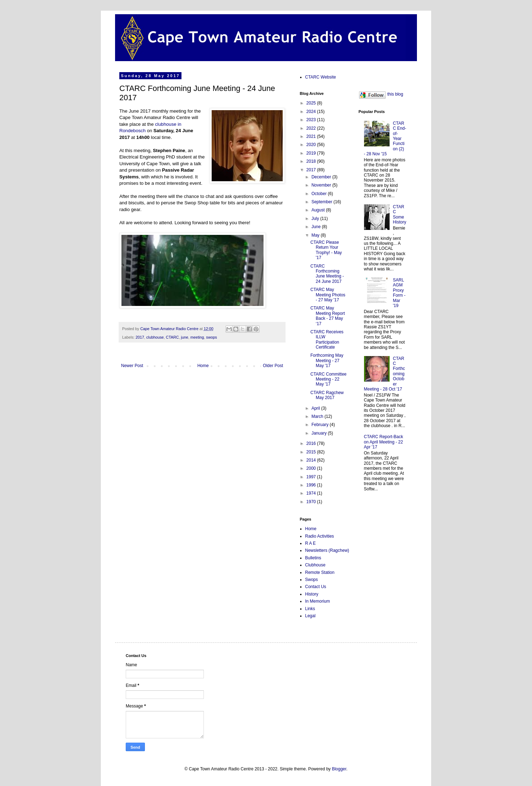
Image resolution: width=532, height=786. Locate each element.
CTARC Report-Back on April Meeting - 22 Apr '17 (384, 442)
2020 (312, 145)
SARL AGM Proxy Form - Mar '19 (399, 293)
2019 (312, 153)
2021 (312, 136)
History (312, 594)
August (319, 210)
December (322, 177)
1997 (312, 477)
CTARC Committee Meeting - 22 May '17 (329, 379)
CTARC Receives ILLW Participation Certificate (327, 340)
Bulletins (313, 558)
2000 (312, 468)
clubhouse (155, 337)
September (322, 202)
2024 (312, 112)
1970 (312, 502)
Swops (311, 580)
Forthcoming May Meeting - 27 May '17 (327, 360)
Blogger (339, 769)
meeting (197, 337)
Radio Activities (319, 536)
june (184, 337)
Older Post (273, 366)
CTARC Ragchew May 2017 (327, 395)
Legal (310, 616)
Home (203, 366)
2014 (312, 460)
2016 (312, 443)
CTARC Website (321, 77)
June (317, 227)
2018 (312, 161)
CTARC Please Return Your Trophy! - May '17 (326, 250)
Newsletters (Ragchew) (327, 550)
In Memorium (317, 601)
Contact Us (316, 587)
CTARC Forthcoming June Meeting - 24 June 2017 (327, 274)
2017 (140, 337)
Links (310, 609)
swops (211, 337)
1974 (312, 493)
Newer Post (132, 366)
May (316, 235)
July (316, 219)
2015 (312, 452)
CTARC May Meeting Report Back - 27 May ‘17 (328, 316)
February (321, 425)
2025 (312, 103)
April (316, 408)
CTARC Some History (399, 214)
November (322, 185)
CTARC (172, 337)
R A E (310, 543)
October (320, 194)
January (320, 433)
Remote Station (320, 572)
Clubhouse (315, 565)
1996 (312, 485)
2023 (312, 120)
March (318, 416)
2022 (312, 128)
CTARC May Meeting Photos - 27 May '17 (328, 295)
